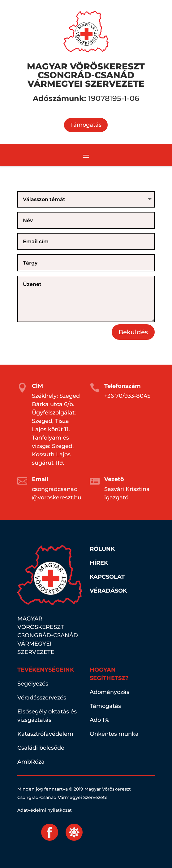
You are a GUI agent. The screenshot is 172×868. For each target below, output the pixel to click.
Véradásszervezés (42, 698)
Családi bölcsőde (41, 748)
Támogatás (86, 125)
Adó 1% (99, 720)
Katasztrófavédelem (45, 734)
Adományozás (110, 692)
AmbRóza (31, 762)
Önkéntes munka (114, 734)
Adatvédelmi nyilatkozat (45, 810)
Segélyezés (33, 684)
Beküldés (133, 332)
